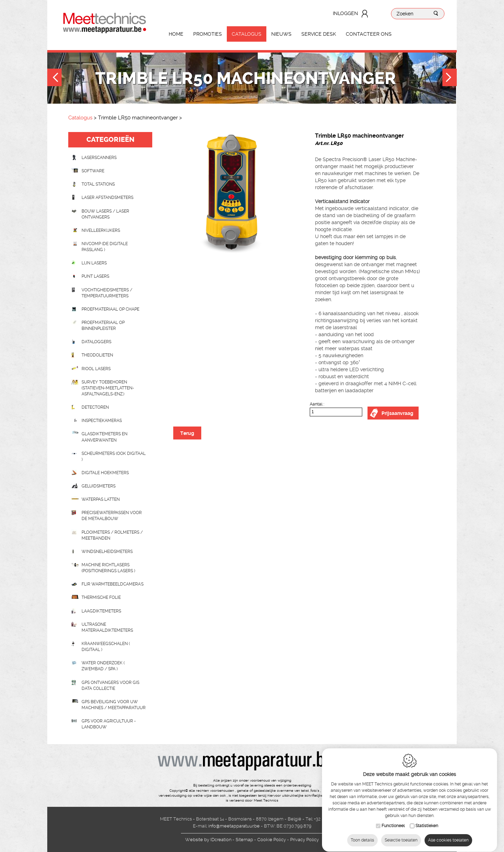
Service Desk (319, 34)
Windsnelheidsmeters (107, 552)
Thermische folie (101, 597)
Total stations (98, 184)
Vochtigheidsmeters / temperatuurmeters (107, 293)
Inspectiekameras (102, 421)
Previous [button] (54, 78)
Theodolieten (97, 355)
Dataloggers (96, 342)
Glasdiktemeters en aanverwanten (104, 437)
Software (93, 171)
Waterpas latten (101, 499)
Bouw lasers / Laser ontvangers (105, 214)
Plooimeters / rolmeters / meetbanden (112, 535)
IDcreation (208, 840)
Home (176, 34)
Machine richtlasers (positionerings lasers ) (108, 568)
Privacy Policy (304, 840)
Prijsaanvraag (397, 413)
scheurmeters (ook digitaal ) (114, 456)
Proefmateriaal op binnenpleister (103, 325)
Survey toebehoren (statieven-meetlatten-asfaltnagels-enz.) (108, 388)
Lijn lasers (94, 263)
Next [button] (450, 78)
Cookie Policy (272, 840)
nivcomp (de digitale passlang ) (105, 247)
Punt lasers (95, 276)
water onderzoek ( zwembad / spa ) (103, 666)
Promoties (208, 34)
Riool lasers (96, 369)
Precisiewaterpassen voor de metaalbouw (112, 516)
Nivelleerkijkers (101, 230)
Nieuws (281, 34)
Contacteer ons (369, 34)
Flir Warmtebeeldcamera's (113, 584)
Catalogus (247, 34)
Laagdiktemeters (101, 611)
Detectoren (95, 407)
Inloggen (345, 13)
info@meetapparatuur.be (234, 826)
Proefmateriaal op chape (110, 309)
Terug (187, 433)
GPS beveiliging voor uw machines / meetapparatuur (114, 705)
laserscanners (99, 158)
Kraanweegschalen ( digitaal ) (106, 647)
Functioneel (393, 820)
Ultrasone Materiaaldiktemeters (107, 627)
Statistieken (427, 820)
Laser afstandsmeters (107, 198)
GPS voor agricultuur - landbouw (109, 724)
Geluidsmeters (99, 486)
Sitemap (244, 840)
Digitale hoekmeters (105, 473)
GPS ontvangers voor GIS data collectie (110, 685)
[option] (231, 195)
